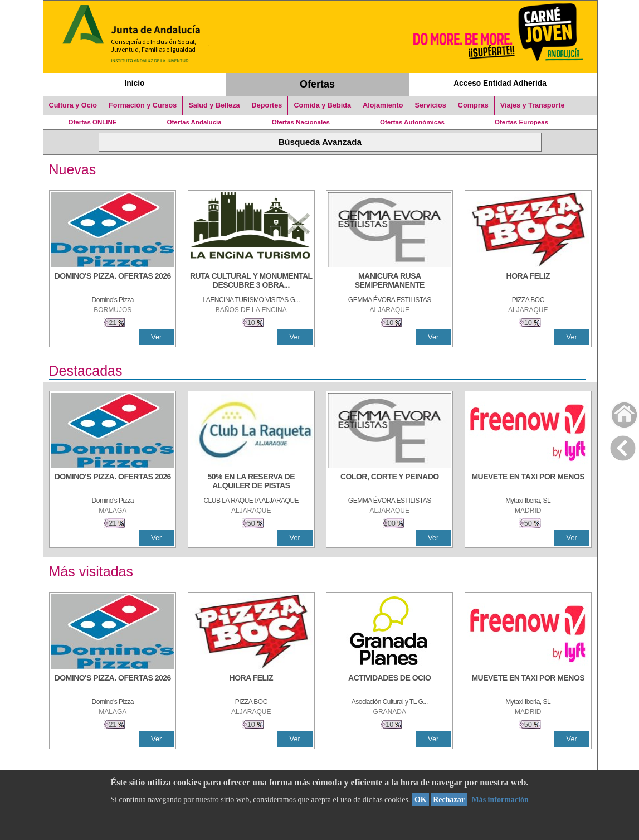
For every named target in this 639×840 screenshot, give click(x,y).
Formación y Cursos (143, 105)
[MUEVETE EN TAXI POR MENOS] (528, 482)
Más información (500, 800)
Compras (473, 105)
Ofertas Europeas (521, 122)
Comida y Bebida (322, 105)
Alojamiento (383, 105)
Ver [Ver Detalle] (156, 337)
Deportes (267, 105)
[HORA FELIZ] (528, 281)
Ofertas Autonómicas (412, 122)
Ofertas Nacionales (301, 122)
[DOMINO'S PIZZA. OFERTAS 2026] (113, 281)
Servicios (431, 105)
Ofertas (317, 84)
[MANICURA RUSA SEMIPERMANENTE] (389, 281)
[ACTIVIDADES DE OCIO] (389, 683)
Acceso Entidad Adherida (500, 83)
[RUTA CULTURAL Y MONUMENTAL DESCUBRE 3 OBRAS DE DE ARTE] (251, 281)
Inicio (134, 83)
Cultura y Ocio (73, 105)
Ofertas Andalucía (194, 122)
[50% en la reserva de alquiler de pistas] (251, 482)
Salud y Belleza (214, 105)
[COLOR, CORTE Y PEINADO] (389, 482)
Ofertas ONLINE (93, 122)
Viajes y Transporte (533, 105)
